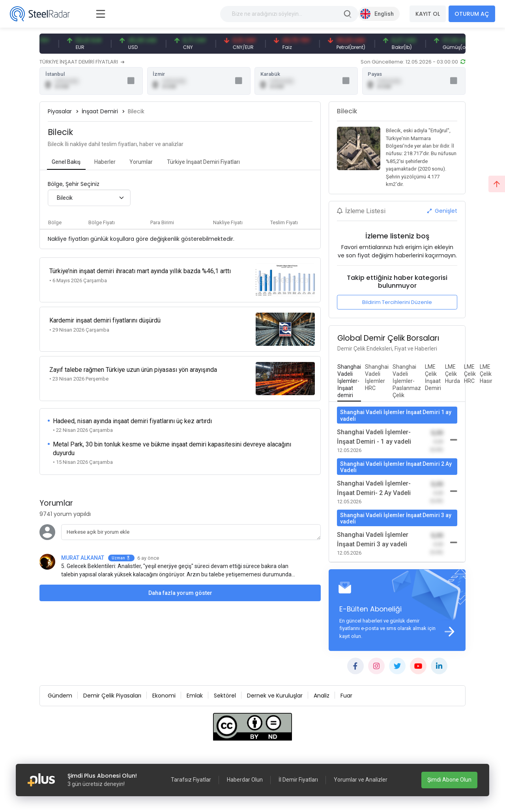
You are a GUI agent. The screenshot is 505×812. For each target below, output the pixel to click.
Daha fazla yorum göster (180, 584)
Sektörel (225, 697)
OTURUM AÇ (472, 14)
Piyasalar (60, 112)
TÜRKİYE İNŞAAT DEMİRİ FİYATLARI (82, 62)
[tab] (66, 163)
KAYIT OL (428, 14)
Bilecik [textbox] (65, 199)
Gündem (60, 697)
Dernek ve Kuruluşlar (275, 697)
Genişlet (442, 212)
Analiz (322, 697)
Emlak (195, 697)
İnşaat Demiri (100, 112)
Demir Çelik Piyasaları (112, 697)
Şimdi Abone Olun (449, 780)
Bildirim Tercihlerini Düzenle (397, 303)
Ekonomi (164, 697)
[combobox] (89, 199)
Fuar (346, 697)
